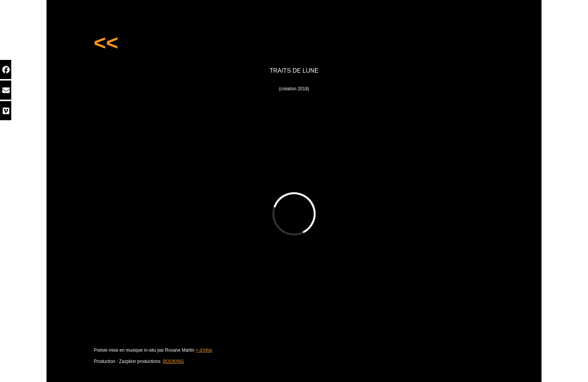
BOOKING (174, 361)
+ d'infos (204, 350)
